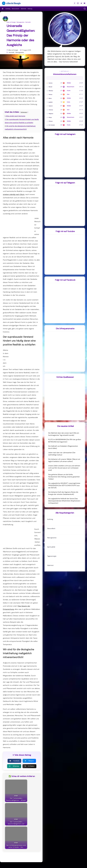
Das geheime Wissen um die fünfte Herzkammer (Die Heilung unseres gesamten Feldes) (64, 477)
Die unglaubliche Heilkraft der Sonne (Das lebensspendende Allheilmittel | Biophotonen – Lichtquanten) (65, 501)
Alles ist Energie (11, 22)
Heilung (30, 9)
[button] (85, 9)
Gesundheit (51, 529)
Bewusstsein (16, 9)
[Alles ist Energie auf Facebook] (75, 3)
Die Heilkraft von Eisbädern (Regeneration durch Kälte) (63, 447)
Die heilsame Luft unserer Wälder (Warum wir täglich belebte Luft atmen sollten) (64, 460)
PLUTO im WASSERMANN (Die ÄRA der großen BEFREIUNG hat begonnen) (65, 441)
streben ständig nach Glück (14, 194)
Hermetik (28, 22)
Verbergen (24, 112)
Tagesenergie (52, 556)
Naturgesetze (20, 22)
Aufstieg (8, 9)
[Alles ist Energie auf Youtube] (84, 3)
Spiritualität (51, 547)
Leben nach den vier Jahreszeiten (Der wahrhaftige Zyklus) (62, 454)
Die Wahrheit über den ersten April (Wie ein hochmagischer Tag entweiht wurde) (64, 434)
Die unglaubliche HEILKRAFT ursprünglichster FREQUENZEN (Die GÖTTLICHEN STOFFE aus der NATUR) (64, 485)
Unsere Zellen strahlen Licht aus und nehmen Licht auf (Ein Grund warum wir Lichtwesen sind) (64, 468)
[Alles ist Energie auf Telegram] (81, 3)
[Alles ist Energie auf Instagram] (78, 3)
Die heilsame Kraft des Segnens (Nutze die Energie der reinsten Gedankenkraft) (63, 493)
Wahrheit (23, 9)
